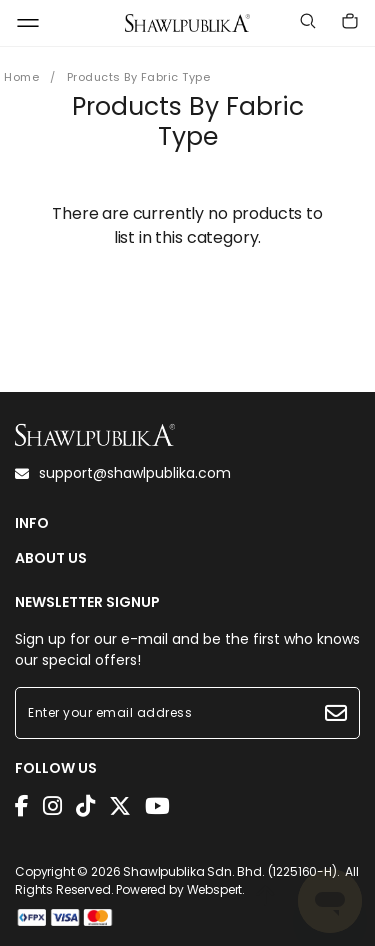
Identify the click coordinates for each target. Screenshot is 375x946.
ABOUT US (51, 558)
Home (21, 77)
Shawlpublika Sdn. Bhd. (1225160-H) (230, 871)
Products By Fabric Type (139, 77)
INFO (32, 523)
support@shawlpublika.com (123, 473)
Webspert (215, 889)
